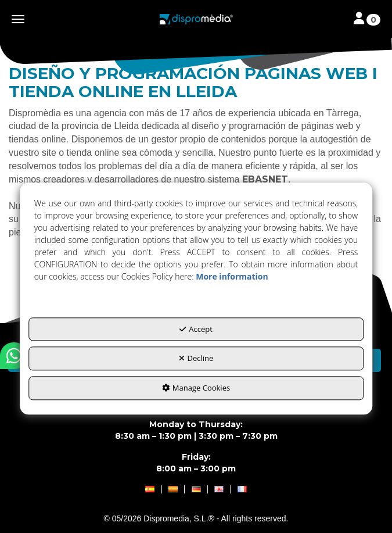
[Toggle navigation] (367, 19)
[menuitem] (196, 489)
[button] (196, 19)
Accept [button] (196, 329)
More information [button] (232, 276)
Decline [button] (196, 359)
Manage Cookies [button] (196, 388)
